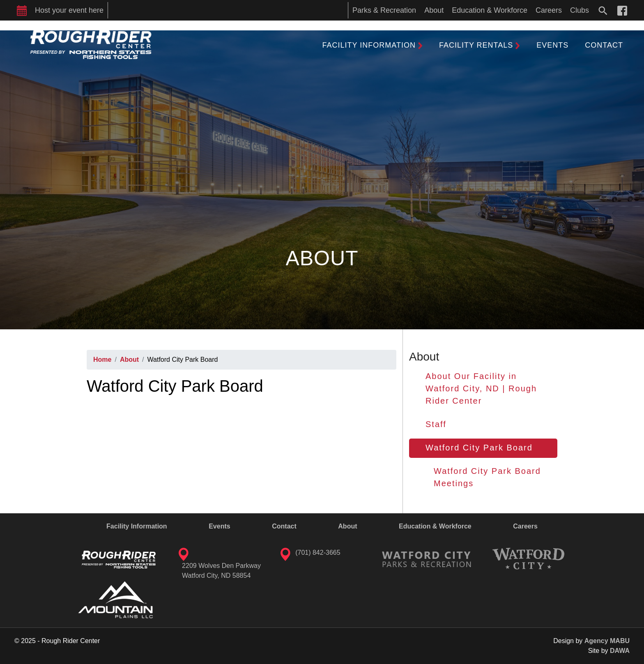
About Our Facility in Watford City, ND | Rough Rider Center (481, 388)
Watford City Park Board (479, 448)
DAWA (620, 651)
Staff (436, 424)
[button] (373, 45)
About (129, 360)
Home (102, 360)
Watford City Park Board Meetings (487, 477)
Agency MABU (607, 641)
